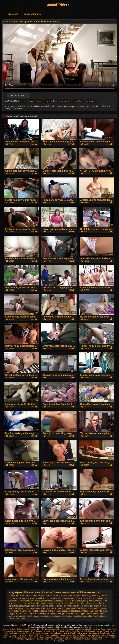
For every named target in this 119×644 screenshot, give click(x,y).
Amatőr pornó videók (22, 631)
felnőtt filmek (74, 603)
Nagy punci (71, 631)
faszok (65, 603)
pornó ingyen (80, 613)
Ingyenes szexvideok (73, 635)
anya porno (102, 596)
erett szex (20, 639)
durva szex (98, 601)
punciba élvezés (65, 616)
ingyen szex (23, 608)
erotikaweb (28, 603)
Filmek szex (40, 639)
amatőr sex (27, 596)
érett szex (17, 603)
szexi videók (19, 625)
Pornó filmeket (23, 637)
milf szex (52, 611)
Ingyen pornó (30, 639)
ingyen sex (78, 606)
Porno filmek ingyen (36, 637)
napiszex (34, 613)
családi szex (102, 598)
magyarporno (26, 611)
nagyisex (103, 611)
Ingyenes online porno (13, 635)
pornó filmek (68, 613)
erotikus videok (40, 603)
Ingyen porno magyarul (69, 629)
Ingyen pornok (65, 639)
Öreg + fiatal (51, 101)
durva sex (88, 601)
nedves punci (44, 613)
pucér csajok (40, 616)
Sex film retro (83, 629)
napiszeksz (24, 613)
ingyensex (103, 608)
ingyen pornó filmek (45, 606)
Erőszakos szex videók (50, 629)
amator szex (62, 596)
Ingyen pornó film (49, 631)
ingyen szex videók (55, 608)
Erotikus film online (75, 633)
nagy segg (84, 611)
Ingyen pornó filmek (48, 633)
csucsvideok (24, 601)
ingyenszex (14, 611)
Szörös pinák (22, 629)
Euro (24, 101)
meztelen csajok (40, 611)
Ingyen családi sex (90, 633)
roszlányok (98, 616)
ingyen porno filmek (64, 606)
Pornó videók (106, 629)
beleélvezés (56, 598)
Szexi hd (65, 101)
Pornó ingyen (61, 631)
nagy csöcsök (72, 611)
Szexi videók (59, 4)
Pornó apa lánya (81, 637)
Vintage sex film (110, 631)
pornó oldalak (92, 613)
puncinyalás (87, 616)
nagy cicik (61, 611)
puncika (77, 616)
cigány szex (80, 598)
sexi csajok (21, 619)
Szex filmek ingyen (33, 633)
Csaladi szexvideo (95, 637)
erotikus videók (54, 603)
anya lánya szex (89, 596)
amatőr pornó (15, 596)
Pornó (41, 635)
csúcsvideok (48, 601)
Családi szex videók (95, 639)
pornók (30, 616)
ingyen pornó (30, 606)
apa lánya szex (29, 598)
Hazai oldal (12, 14)
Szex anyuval (82, 631)
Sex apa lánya (94, 629)
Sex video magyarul (95, 631)
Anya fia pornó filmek (30, 635)
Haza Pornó (36, 101)
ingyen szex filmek (38, 608)
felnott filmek (86, 603)
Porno (114, 629)
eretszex (91, 101)
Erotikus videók (59, 635)
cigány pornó (68, 598)
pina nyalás (56, 613)
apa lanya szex (43, 598)
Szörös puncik (19, 633)
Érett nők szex (36, 631)
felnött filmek (98, 603)
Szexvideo (48, 635)
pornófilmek (21, 616)
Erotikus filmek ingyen (106, 633)
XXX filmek (12, 637)
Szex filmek (9, 633)
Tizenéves (78, 101)
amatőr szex (38, 596)
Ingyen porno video (52, 637)
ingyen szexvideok (89, 608)
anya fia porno (74, 596)
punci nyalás (52, 616)
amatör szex (50, 596)
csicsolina (13, 601)
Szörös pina (87, 635)
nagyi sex (94, 611)
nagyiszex (13, 613)
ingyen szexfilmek (73, 608)
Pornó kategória (32, 14)
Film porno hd (8, 631)
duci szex (66, 601)
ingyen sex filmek (91, 606)
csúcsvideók (36, 601)
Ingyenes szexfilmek (79, 639)
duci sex (58, 601)
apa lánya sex (15, 598)
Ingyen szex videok (67, 637)
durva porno (77, 601)
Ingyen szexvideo (52, 639)
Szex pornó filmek (9, 629)
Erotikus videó (62, 633)
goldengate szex (16, 606)
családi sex (91, 598)
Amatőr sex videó (34, 629)
